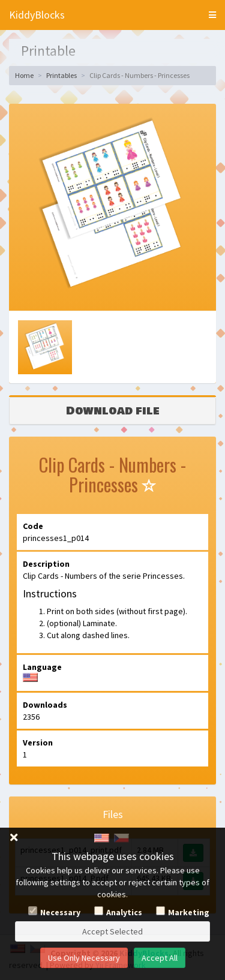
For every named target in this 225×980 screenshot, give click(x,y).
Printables (61, 75)
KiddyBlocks (37, 15)
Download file (113, 411)
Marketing (189, 912)
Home (24, 75)
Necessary (60, 912)
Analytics (124, 912)
